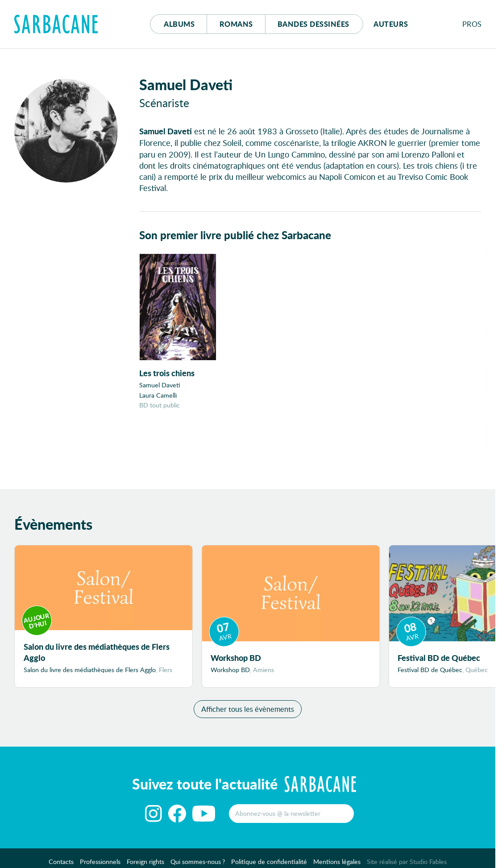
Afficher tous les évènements (248, 709)
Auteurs (391, 24)
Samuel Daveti (160, 385)
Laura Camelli (158, 395)
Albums (179, 24)
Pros (472, 24)
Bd (313, 24)
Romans (236, 24)
